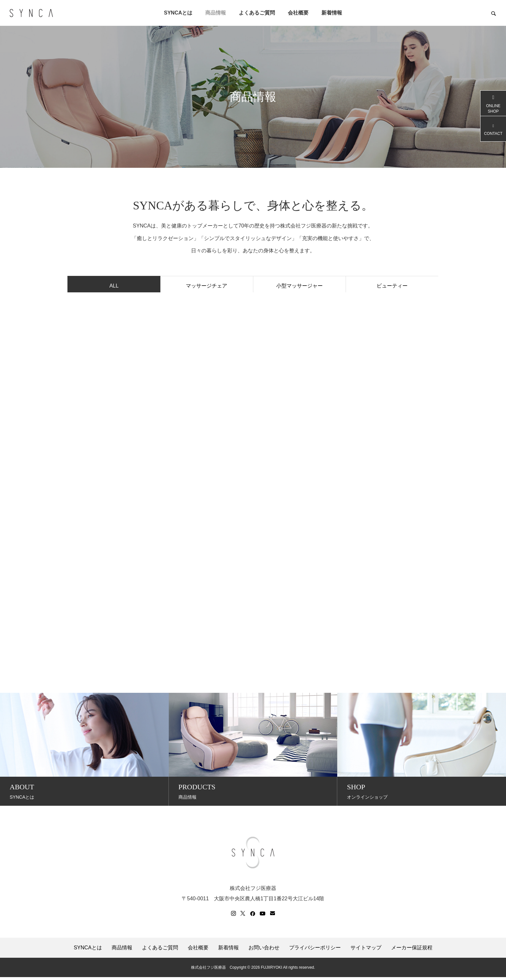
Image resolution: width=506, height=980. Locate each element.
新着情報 (332, 13)
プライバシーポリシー (315, 951)
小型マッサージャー (299, 287)
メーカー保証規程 (412, 951)
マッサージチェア (207, 287)
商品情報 (216, 13)
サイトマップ (366, 951)
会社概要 (298, 13)
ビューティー (392, 287)
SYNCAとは (178, 13)
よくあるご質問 (257, 13)
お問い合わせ (264, 951)
